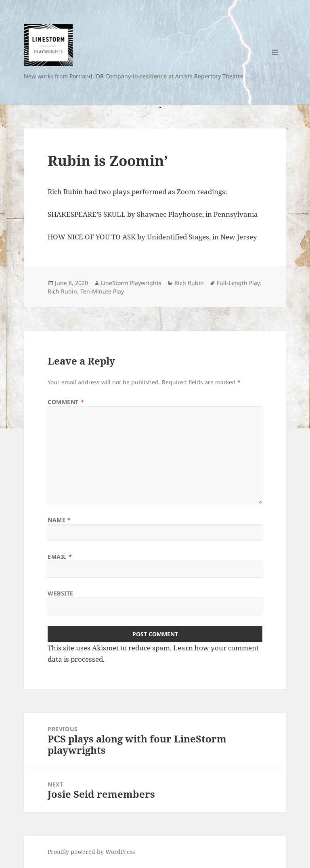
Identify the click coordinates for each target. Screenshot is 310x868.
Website (61, 593)
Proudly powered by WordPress (91, 852)
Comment (66, 402)
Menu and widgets (275, 63)
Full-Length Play (238, 283)
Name (59, 520)
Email (60, 557)
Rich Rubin (189, 283)
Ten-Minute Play (102, 291)
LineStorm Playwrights (131, 283)
